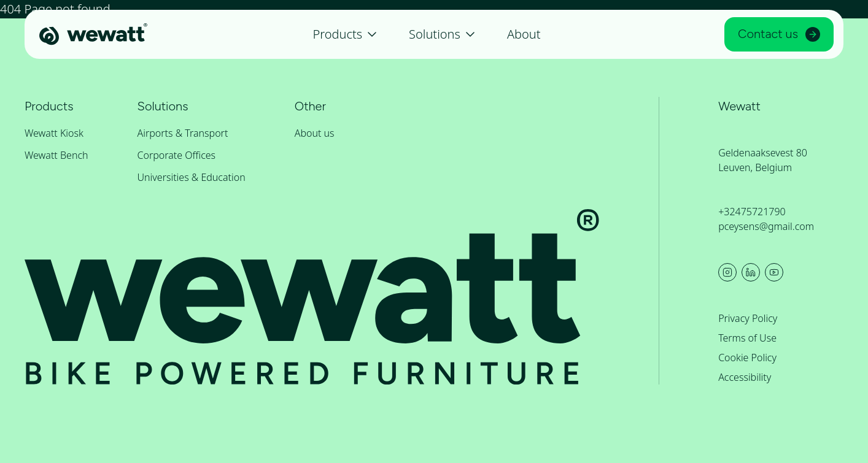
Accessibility (745, 377)
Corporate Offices (177, 155)
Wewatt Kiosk (54, 133)
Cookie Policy (747, 358)
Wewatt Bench (56, 155)
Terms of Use (747, 338)
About (524, 34)
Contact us (779, 34)
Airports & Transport (183, 133)
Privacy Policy (748, 318)
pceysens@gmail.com (766, 226)
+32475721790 (752, 212)
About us (315, 133)
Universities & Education (192, 177)
